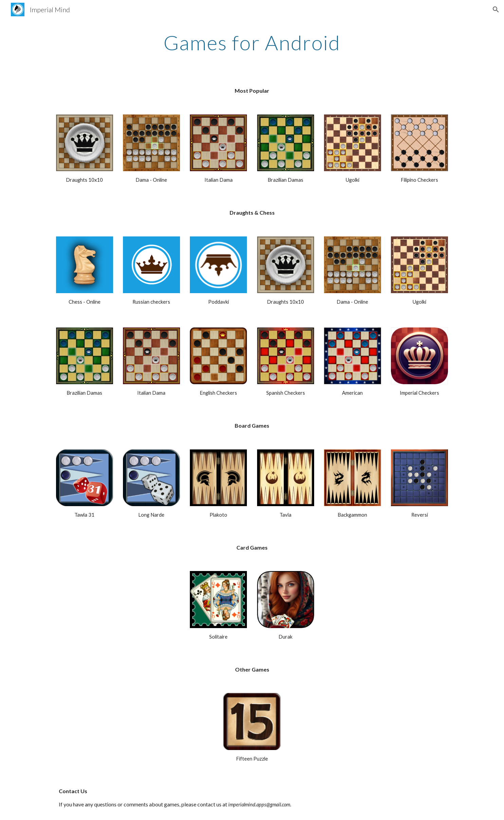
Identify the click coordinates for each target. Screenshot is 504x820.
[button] (496, 10)
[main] (252, 42)
